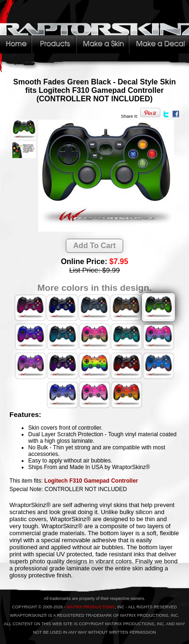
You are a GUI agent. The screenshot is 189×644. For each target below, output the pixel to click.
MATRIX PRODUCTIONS (91, 607)
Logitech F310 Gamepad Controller (91, 481)
